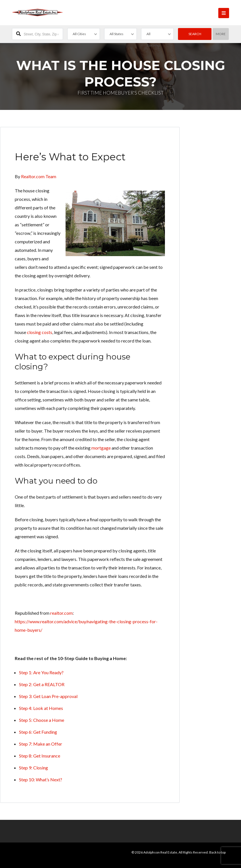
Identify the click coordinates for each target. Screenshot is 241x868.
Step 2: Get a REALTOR (42, 684)
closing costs (40, 332)
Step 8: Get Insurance (40, 756)
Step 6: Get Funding (38, 732)
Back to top (217, 852)
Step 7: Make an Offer (41, 744)
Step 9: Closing (33, 768)
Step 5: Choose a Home (42, 720)
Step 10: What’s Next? (41, 779)
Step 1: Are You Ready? (41, 672)
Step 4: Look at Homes (41, 708)
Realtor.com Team (39, 176)
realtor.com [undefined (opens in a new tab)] (61, 613)
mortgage (101, 448)
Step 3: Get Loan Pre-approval (48, 696)
